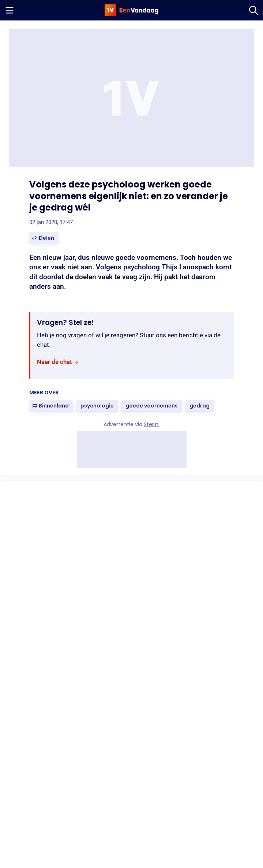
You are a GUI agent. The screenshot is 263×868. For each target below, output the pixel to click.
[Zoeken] (253, 10)
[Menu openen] (10, 10)
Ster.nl (152, 424)
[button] (44, 238)
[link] (58, 362)
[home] (132, 10)
